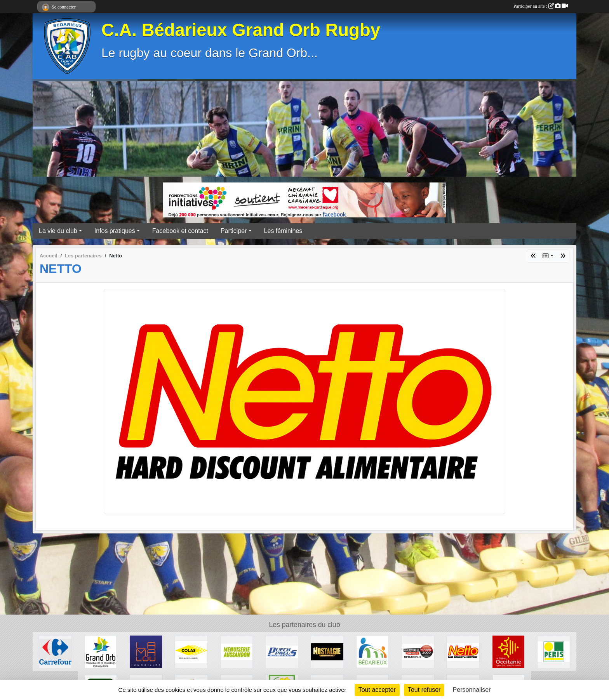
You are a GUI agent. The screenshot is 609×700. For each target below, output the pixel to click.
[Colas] (191, 651)
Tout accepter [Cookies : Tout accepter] (377, 690)
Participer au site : (541, 6)
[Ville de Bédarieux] (373, 651)
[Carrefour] (55, 651)
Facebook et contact (180, 231)
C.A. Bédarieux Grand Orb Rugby (241, 30)
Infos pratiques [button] (115, 231)
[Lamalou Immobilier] (146, 651)
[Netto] (463, 651)
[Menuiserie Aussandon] (237, 651)
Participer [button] (234, 231)
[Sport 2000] (418, 651)
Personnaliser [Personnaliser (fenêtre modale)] (472, 690)
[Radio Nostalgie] (327, 651)
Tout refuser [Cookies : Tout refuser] (424, 690)
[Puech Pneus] (282, 651)
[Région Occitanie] (509, 651)
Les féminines (283, 231)
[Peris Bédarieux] (554, 651)
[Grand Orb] (101, 651)
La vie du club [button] (58, 231)
